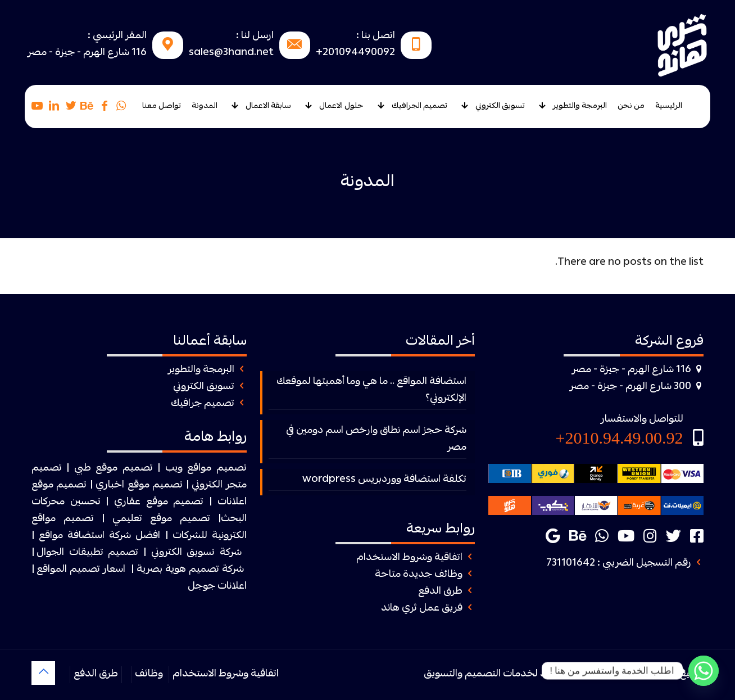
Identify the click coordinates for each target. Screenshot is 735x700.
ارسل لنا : (255, 36)
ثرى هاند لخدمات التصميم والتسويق (500, 674)
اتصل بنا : (376, 36)
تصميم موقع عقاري (159, 502)
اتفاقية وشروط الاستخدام (409, 558)
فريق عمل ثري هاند (422, 609)
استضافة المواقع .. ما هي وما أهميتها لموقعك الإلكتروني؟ (371, 390)
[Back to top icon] (43, 673)
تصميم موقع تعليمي (161, 519)
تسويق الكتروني (204, 387)
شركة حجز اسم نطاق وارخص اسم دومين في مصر (376, 439)
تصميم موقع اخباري (139, 486)
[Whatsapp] (704, 671)
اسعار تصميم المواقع (81, 570)
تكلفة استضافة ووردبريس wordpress (384, 480)
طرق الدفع (440, 592)
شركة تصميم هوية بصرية (190, 570)
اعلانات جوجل (217, 587)
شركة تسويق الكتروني (196, 553)
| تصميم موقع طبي (117, 469)
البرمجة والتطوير (201, 370)
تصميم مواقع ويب (206, 469)
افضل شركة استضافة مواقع (99, 536)
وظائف (149, 674)
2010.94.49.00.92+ (620, 438)
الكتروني (207, 486)
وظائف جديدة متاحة (419, 575)
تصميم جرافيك (203, 404)
